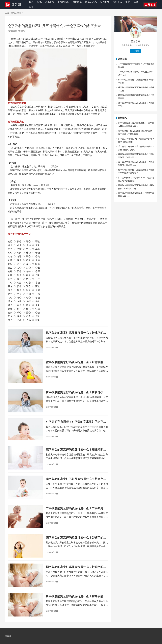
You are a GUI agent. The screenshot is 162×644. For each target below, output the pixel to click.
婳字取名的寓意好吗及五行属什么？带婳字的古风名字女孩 (76, 538)
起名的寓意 (16, 13)
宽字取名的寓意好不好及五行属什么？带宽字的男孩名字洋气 (76, 479)
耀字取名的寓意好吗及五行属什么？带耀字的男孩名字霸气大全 (136, 171)
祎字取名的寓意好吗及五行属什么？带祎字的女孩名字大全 (76, 333)
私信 (137, 51)
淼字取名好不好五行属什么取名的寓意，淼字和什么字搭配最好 (136, 133)
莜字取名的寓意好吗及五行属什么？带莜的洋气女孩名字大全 (136, 164)
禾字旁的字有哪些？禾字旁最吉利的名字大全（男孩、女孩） (136, 148)
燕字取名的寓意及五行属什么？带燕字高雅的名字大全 (136, 195)
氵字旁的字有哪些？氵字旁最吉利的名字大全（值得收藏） (136, 140)
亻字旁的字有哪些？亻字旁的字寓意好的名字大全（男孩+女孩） (76, 422)
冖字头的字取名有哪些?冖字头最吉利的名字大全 (136, 74)
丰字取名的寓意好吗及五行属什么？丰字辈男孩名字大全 (76, 509)
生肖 (31, 7)
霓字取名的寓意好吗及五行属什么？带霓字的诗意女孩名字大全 (76, 362)
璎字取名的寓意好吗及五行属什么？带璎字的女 (136, 105)
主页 (7, 13)
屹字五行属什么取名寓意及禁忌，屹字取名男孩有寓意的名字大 (136, 125)
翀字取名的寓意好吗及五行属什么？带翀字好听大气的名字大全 (136, 156)
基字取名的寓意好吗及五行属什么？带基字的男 (136, 89)
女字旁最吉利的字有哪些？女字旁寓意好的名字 (136, 66)
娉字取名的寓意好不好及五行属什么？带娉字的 (136, 97)
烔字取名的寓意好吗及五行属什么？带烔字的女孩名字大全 (76, 567)
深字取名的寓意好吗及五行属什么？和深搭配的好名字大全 (76, 450)
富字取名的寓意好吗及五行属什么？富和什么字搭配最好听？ (76, 392)
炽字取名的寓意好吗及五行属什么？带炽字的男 (136, 81)
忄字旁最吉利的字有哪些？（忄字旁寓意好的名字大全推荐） (136, 179)
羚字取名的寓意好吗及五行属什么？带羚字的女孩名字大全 (76, 597)
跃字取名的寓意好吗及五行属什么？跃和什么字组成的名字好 (136, 187)
